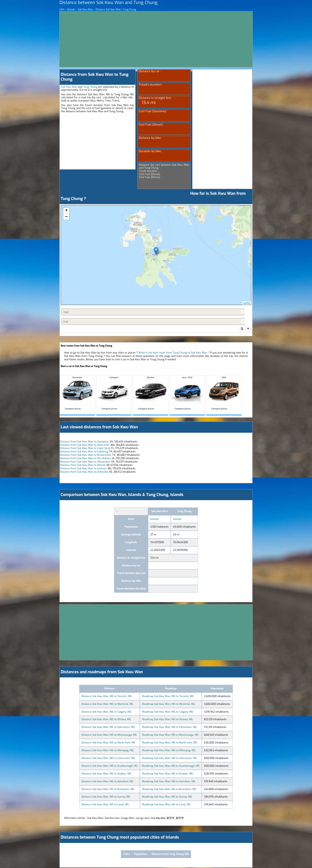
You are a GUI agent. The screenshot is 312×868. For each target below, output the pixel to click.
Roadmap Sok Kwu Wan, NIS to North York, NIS (170, 743)
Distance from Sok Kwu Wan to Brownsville (85, 455)
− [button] (66, 217)
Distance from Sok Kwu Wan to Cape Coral (85, 449)
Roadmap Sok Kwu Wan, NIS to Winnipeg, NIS (169, 751)
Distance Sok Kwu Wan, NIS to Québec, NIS (106, 774)
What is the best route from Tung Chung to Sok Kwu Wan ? (174, 353)
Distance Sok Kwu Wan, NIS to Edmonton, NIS (108, 727)
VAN (224, 394)
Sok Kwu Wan (69, 87)
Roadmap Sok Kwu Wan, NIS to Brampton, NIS (169, 790)
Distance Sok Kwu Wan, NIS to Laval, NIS (105, 805)
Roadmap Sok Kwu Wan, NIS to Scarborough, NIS (171, 766)
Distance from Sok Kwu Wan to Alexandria (85, 462)
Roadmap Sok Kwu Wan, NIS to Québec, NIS (168, 774)
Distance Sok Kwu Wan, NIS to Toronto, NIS (107, 697)
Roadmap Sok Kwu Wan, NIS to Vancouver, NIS (169, 758)
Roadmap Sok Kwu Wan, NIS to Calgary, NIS (168, 712)
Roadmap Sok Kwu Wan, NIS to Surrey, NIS (167, 797)
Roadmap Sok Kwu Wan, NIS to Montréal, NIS (169, 704)
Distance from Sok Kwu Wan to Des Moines (85, 459)
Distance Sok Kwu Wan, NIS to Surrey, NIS (106, 797)
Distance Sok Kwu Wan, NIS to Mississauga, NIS (109, 735)
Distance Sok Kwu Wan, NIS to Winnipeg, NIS (107, 751)
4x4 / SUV (187, 394)
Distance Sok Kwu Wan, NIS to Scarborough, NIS (110, 766)
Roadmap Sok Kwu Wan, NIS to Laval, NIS (166, 805)
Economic (77, 394)
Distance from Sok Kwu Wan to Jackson (83, 469)
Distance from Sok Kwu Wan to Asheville (84, 472)
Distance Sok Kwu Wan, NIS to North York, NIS (108, 743)
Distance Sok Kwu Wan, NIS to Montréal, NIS (107, 704)
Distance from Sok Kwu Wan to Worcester (85, 445)
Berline (151, 394)
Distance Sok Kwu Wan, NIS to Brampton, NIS (108, 790)
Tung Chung (90, 87)
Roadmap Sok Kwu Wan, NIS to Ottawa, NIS (167, 720)
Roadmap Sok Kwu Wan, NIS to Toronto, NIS (168, 697)
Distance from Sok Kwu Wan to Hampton (84, 442)
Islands (154, 519)
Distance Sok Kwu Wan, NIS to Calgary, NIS (106, 712)
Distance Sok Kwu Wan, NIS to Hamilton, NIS (107, 782)
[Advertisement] (156, 39)
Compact (114, 394)
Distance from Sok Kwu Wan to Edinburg (84, 452)
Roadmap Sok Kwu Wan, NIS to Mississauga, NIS (170, 735)
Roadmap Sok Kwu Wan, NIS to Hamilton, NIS (169, 782)
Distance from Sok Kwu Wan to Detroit (83, 465)
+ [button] (66, 211)
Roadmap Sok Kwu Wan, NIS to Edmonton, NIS (169, 727)
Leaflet (247, 303)
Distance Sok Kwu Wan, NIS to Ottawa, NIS (106, 720)
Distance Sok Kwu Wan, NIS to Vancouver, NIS (108, 758)
